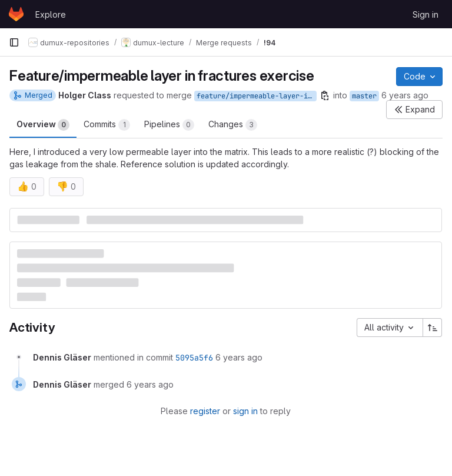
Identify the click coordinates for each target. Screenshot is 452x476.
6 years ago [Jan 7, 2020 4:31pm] (405, 95)
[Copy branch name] (325, 95)
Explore (51, 14)
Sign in (426, 14)
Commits (107, 125)
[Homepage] (16, 14)
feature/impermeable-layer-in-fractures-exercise (257, 96)
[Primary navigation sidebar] (14, 42)
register (205, 411)
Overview (43, 125)
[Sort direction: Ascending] (433, 328)
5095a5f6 (194, 358)
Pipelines (169, 125)
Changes (233, 125)
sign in (245, 411)
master (364, 96)
